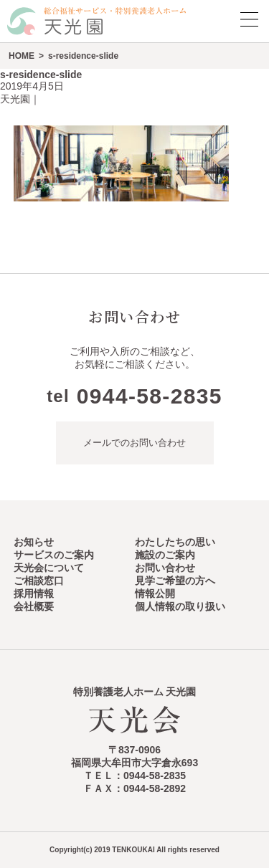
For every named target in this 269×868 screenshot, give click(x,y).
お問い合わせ (165, 568)
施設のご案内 (165, 555)
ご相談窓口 (39, 581)
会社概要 (34, 606)
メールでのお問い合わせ (134, 443)
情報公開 (155, 593)
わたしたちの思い (175, 542)
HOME (22, 56)
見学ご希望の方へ (175, 581)
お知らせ (34, 542)
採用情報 (34, 593)
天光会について (49, 568)
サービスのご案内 (54, 555)
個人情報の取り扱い (180, 606)
